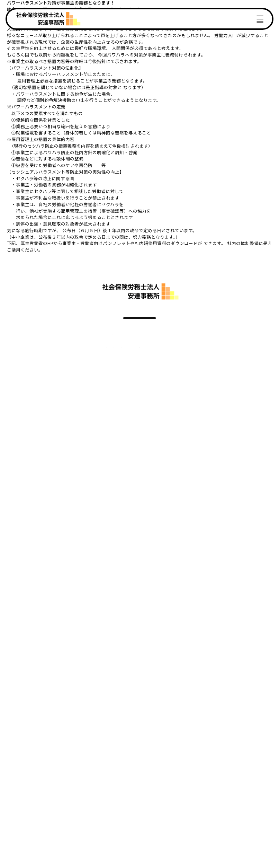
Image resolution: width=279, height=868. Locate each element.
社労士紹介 (127, 362)
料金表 (101, 362)
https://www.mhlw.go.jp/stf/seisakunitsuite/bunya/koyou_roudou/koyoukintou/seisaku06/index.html (115, 257)
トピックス (153, 341)
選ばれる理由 (64, 341)
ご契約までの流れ (68, 362)
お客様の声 (123, 341)
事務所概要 (158, 362)
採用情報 (189, 362)
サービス (94, 341)
